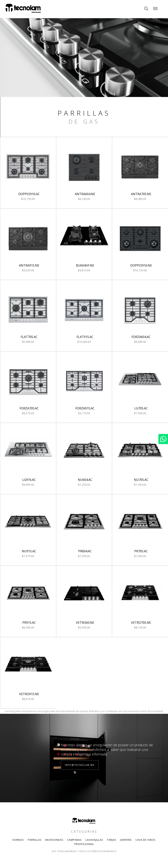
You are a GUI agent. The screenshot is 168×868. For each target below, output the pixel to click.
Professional (84, 844)
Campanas (74, 840)
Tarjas (112, 840)
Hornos (18, 840)
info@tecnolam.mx (80, 765)
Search (146, 9)
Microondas (54, 840)
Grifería (126, 840)
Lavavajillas (94, 840)
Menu (155, 7)
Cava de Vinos (146, 840)
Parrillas (35, 840)
